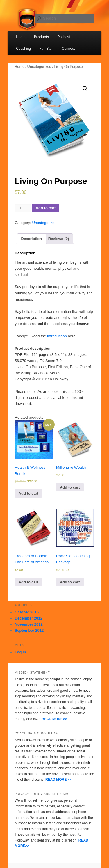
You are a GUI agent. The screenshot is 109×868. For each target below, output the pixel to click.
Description (32, 239)
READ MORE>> (54, 719)
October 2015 (27, 612)
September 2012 (29, 630)
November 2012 (29, 624)
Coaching (23, 49)
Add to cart (46, 208)
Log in (20, 652)
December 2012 (29, 618)
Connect (68, 49)
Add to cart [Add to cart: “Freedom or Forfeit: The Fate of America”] (29, 582)
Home (21, 37)
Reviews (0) (59, 239)
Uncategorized (39, 67)
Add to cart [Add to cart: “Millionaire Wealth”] (70, 487)
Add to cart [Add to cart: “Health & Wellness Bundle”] (29, 493)
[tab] (32, 239)
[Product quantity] (23, 208)
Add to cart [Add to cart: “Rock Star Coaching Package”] (70, 582)
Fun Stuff (46, 49)
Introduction (57, 336)
